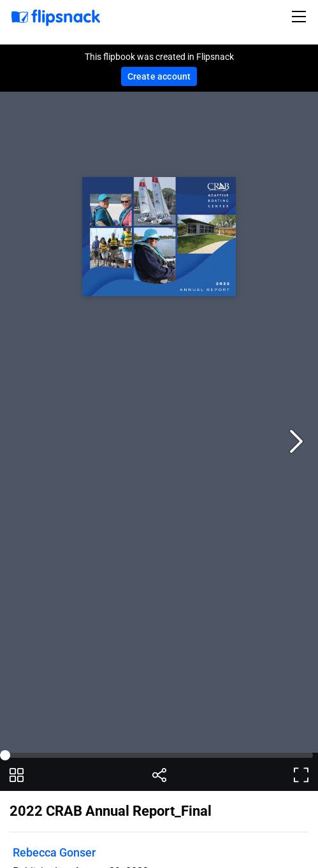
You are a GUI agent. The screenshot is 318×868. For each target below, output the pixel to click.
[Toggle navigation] (301, 17)
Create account (159, 76)
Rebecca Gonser (54, 852)
